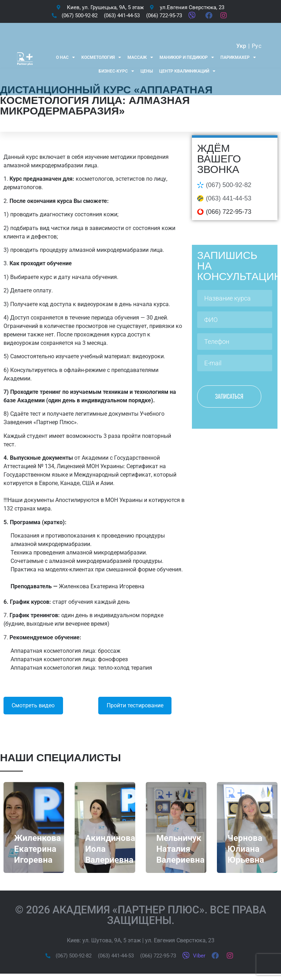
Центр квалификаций (187, 71)
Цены (147, 71)
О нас (65, 57)
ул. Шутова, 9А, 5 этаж (112, 940)
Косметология (101, 57)
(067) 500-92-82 (229, 185)
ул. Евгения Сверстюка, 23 (180, 940)
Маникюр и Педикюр (187, 57)
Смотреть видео (33, 705)
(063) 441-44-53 (229, 198)
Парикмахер (238, 57)
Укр (241, 46)
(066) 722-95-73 (229, 212)
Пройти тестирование (135, 705)
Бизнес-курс (116, 71)
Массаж (140, 57)
